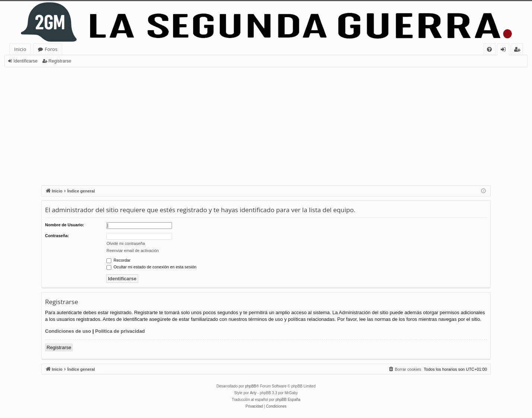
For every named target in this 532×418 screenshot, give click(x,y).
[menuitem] (489, 49)
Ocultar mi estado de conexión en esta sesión (152, 267)
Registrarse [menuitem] (519, 50)
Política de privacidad (120, 331)
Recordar (118, 260)
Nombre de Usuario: (65, 225)
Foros (51, 49)
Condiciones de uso (68, 331)
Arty (253, 393)
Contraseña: (57, 236)
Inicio (20, 49)
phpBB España (288, 400)
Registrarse (60, 61)
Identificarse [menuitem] (505, 50)
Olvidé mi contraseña (126, 243)
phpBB (251, 386)
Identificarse (26, 61)
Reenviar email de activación (133, 251)
